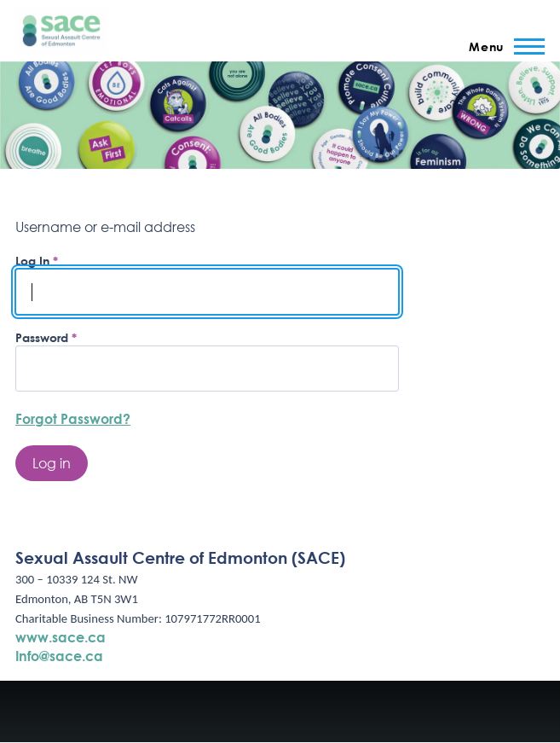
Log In (32, 261)
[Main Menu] (502, 46)
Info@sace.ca (59, 656)
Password (42, 337)
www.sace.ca (61, 637)
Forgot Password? (73, 418)
